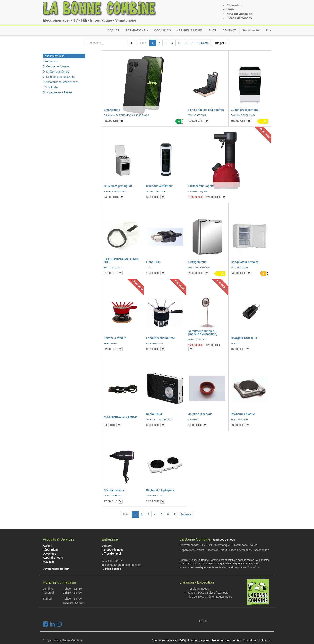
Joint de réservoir (200, 414)
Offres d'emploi (111, 554)
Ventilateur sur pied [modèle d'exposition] (203, 333)
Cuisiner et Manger (58, 66)
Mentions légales (199, 640)
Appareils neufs (53, 558)
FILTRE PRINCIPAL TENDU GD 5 (122, 260)
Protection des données (226, 640)
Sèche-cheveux (114, 490)
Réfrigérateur (197, 262)
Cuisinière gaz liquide (118, 186)
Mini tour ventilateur (159, 186)
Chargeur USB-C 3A (244, 338)
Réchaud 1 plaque (243, 414)
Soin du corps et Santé (60, 77)
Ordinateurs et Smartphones (61, 82)
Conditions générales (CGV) (169, 640)
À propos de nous (112, 550)
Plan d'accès (113, 569)
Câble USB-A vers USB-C (120, 417)
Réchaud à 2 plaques (160, 490)
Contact (107, 546)
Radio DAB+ (154, 414)
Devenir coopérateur (56, 569)
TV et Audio (51, 87)
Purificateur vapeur (201, 186)
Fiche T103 (153, 262)
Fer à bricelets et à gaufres (206, 110)
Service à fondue (115, 338)
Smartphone (112, 110)
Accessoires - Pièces (59, 92)
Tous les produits (54, 56)
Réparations (51, 550)
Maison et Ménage (58, 72)
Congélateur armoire (244, 262)
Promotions (51, 61)
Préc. (143, 43)
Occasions (49, 554)
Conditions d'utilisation (257, 640)
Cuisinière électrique (245, 110)
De (206, 621)
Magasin (48, 562)
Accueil (48, 546)
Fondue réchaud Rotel (161, 338)
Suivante (203, 43)
